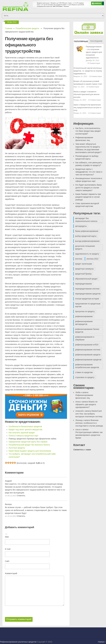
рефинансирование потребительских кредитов (87, 366)
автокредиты (81, 226)
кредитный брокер (83, 274)
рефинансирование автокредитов (84, 323)
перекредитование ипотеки (87, 289)
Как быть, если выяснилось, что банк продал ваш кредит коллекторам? (88, 131)
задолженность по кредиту (87, 254)
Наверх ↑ (102, 642)
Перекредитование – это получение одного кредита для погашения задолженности (94, 52)
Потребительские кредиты (27, 28)
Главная (9, 28)
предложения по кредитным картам (88, 305)
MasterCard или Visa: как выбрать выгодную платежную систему (89, 414)
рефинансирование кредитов (88, 360)
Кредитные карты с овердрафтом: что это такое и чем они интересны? (89, 172)
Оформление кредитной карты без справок (28, 442)
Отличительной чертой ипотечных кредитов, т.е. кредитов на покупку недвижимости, (88, 71)
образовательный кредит (86, 279)
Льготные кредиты (17, 448)
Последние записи (96, 42)
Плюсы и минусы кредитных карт (24, 436)
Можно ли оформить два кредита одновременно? (86, 404)
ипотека (79, 259)
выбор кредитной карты (86, 236)
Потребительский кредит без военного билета (29, 445)
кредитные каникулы (84, 269)
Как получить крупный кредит (22, 433)
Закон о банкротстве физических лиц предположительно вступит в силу (87, 108)
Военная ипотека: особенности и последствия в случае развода (89, 423)
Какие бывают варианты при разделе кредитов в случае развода (88, 197)
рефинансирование (84, 316)
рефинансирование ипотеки (88, 350)
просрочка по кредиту (85, 311)
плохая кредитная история (87, 299)
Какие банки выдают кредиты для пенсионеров (30, 451)
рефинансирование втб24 (87, 345)
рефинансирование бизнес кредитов (87, 331)
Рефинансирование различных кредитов (18, 642)
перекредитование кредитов (88, 294)
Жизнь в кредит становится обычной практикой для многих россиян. (86, 94)
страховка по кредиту (85, 377)
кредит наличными (84, 264)
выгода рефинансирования (87, 241)
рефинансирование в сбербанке (85, 338)
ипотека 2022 (92, 259)
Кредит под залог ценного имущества (26, 430)
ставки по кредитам (84, 372)
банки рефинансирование (87, 231)
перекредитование (83, 284)
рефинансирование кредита (88, 355)
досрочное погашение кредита (85, 247)
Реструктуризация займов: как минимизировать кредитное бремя (89, 435)
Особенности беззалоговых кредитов (25, 426)
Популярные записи (81, 42)
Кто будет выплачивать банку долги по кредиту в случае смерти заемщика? (89, 188)
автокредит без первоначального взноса (86, 220)
